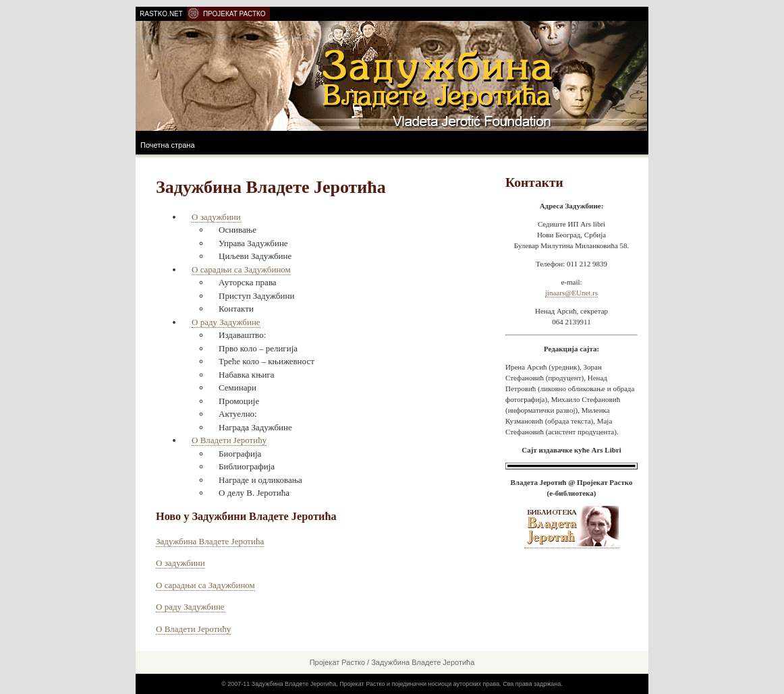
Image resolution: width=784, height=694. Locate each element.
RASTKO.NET (161, 14)
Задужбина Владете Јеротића (210, 541)
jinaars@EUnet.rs (571, 293)
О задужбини (216, 217)
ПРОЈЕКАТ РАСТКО (234, 14)
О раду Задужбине (226, 322)
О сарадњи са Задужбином (241, 269)
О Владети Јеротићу (229, 440)
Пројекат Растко (337, 662)
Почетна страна (168, 145)
